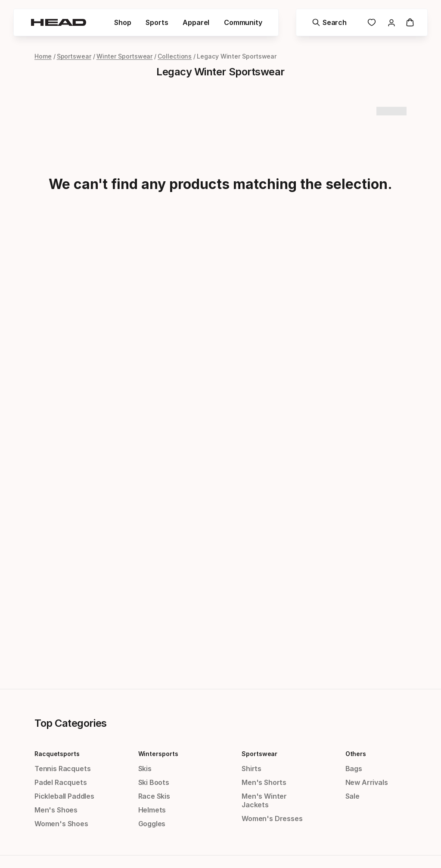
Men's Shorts (264, 782)
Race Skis (154, 796)
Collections (175, 56)
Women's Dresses (272, 818)
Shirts (252, 769)
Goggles (152, 824)
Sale (352, 796)
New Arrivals (367, 782)
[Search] (329, 22)
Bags (354, 769)
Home (43, 56)
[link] (371, 22)
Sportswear (74, 56)
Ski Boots (154, 782)
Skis (145, 769)
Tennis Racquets (62, 769)
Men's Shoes (56, 810)
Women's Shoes (61, 824)
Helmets (152, 810)
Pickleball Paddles (64, 796)
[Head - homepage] (59, 22)
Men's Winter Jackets (264, 800)
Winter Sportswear (125, 56)
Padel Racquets (61, 782)
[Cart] (410, 22)
